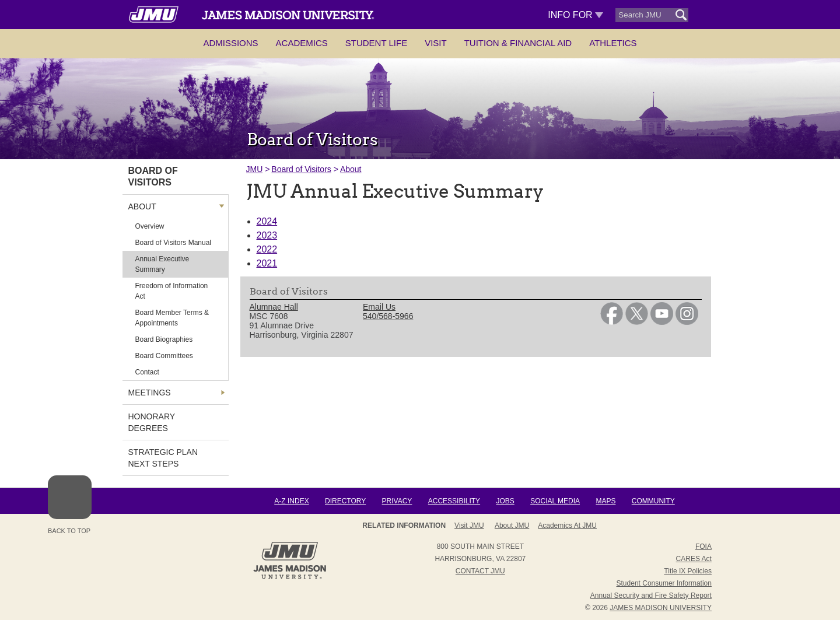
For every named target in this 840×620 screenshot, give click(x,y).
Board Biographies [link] (164, 339)
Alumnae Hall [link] (274, 307)
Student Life (376, 43)
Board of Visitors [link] (153, 176)
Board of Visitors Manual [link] (174, 243)
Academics (302, 43)
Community (653, 501)
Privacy (397, 501)
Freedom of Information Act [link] (172, 291)
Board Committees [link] (164, 356)
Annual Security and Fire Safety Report (651, 596)
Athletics (613, 43)
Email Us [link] (379, 307)
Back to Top (70, 505)
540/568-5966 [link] (388, 316)
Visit (436, 43)
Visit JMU (469, 526)
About (351, 169)
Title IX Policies (688, 571)
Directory (345, 501)
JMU (255, 169)
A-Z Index (291, 501)
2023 (267, 235)
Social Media (555, 501)
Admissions (230, 43)
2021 (267, 263)
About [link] (142, 206)
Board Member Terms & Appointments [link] (172, 318)
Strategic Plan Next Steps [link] (163, 458)
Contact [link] (147, 372)
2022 (267, 249)
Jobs (505, 501)
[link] (612, 322)
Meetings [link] (150, 393)
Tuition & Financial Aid (518, 43)
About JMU (512, 526)
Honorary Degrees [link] (152, 422)
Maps (605, 501)
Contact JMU (480, 571)
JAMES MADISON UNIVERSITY (661, 608)
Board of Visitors (301, 169)
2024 (267, 221)
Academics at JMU (567, 526)
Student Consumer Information (664, 583)
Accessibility (454, 501)
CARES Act (694, 559)
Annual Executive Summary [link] (162, 264)
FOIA (703, 547)
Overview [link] (150, 226)
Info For (575, 15)
